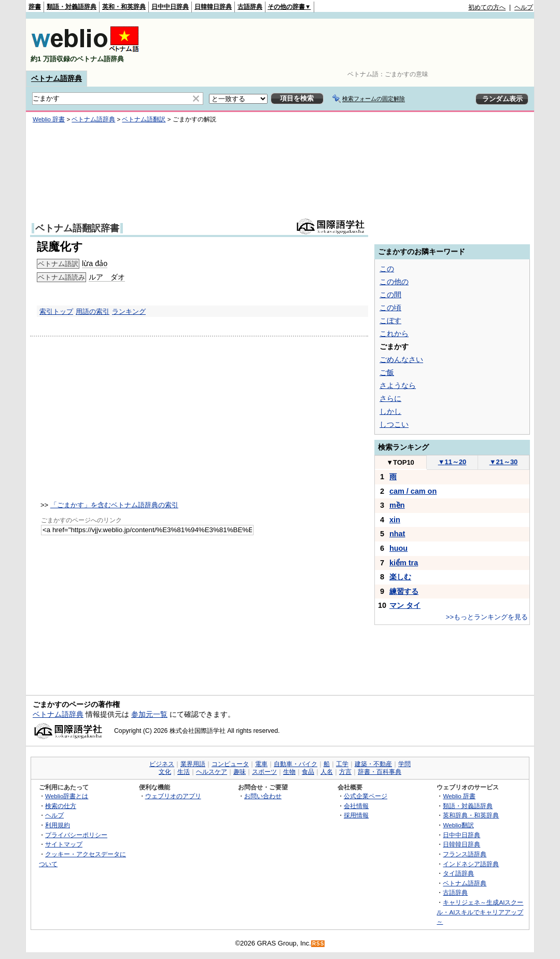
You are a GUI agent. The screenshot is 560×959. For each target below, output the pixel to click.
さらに (390, 398)
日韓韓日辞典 (213, 7)
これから (394, 333)
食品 (308, 772)
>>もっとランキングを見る (487, 617)
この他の (394, 282)
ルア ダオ (107, 277)
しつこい (394, 424)
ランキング (129, 311)
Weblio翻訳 (458, 825)
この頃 (390, 308)
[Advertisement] (344, 45)
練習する (404, 591)
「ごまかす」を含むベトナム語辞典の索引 (114, 505)
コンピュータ (230, 764)
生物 (289, 772)
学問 (404, 764)
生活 (184, 772)
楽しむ (400, 577)
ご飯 (387, 372)
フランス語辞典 (465, 854)
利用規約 (58, 825)
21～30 (504, 462)
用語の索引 (93, 311)
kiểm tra (404, 563)
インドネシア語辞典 (471, 864)
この (387, 269)
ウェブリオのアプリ (173, 796)
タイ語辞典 (458, 873)
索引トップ (56, 311)
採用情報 (356, 815)
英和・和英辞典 (124, 7)
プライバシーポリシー (76, 835)
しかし (390, 411)
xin (395, 520)
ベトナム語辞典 (57, 78)
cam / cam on (413, 491)
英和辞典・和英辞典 (471, 815)
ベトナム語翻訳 (144, 119)
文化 (165, 772)
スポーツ (264, 772)
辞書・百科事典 (380, 772)
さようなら (398, 385)
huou (398, 548)
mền (397, 505)
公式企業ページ (366, 796)
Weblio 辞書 (49, 119)
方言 (345, 772)
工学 (342, 764)
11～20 (452, 462)
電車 (261, 764)
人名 (327, 772)
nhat (397, 534)
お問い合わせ (263, 796)
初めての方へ (487, 7)
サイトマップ (64, 844)
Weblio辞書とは (67, 796)
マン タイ (405, 605)
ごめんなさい (401, 359)
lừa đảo (95, 263)
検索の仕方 (61, 806)
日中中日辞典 (170, 7)
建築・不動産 (373, 764)
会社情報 (356, 806)
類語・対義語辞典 (72, 7)
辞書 (35, 7)
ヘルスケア (212, 772)
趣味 (240, 772)
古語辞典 (250, 7)
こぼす (390, 321)
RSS (318, 944)
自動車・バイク (296, 764)
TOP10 (400, 462)
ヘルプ (524, 7)
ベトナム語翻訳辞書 (77, 228)
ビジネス (162, 764)
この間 (390, 295)
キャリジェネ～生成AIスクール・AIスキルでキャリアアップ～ (480, 912)
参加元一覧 (149, 714)
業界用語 (193, 764)
